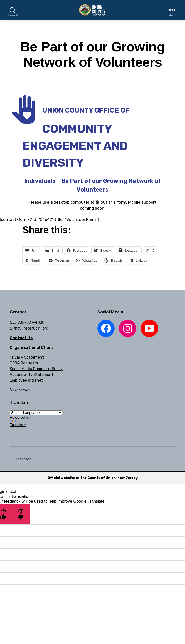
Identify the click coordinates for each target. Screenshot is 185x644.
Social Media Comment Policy (36, 369)
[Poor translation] (21, 514)
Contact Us (21, 338)
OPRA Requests (24, 363)
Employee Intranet (26, 380)
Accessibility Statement (31, 375)
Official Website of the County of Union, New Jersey (93, 478)
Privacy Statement (27, 357)
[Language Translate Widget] (36, 413)
